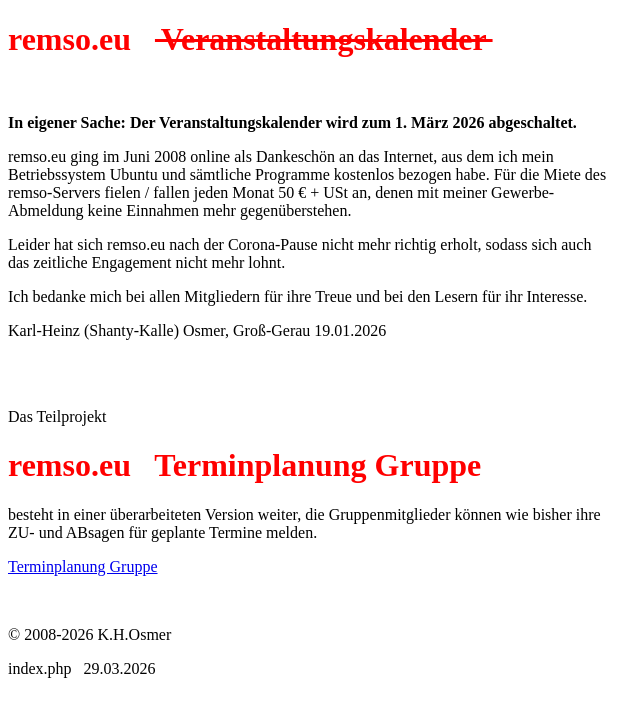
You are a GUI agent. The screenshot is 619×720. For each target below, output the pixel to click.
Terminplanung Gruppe (83, 566)
